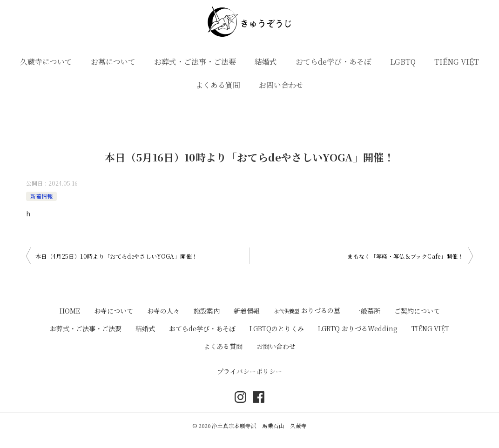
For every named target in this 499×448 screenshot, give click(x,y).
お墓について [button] (113, 62)
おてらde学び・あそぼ (334, 62)
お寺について (114, 311)
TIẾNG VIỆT (457, 62)
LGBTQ (403, 62)
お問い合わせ (281, 85)
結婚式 (266, 62)
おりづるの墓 (307, 310)
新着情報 (41, 196)
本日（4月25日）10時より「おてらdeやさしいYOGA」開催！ (116, 256)
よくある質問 (218, 85)
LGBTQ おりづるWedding (358, 328)
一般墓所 (367, 311)
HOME (70, 311)
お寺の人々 (163, 311)
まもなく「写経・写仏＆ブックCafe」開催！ (405, 256)
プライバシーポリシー (249, 371)
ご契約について (417, 311)
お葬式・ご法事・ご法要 (195, 62)
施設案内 (207, 311)
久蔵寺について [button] (46, 62)
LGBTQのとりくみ (277, 328)
